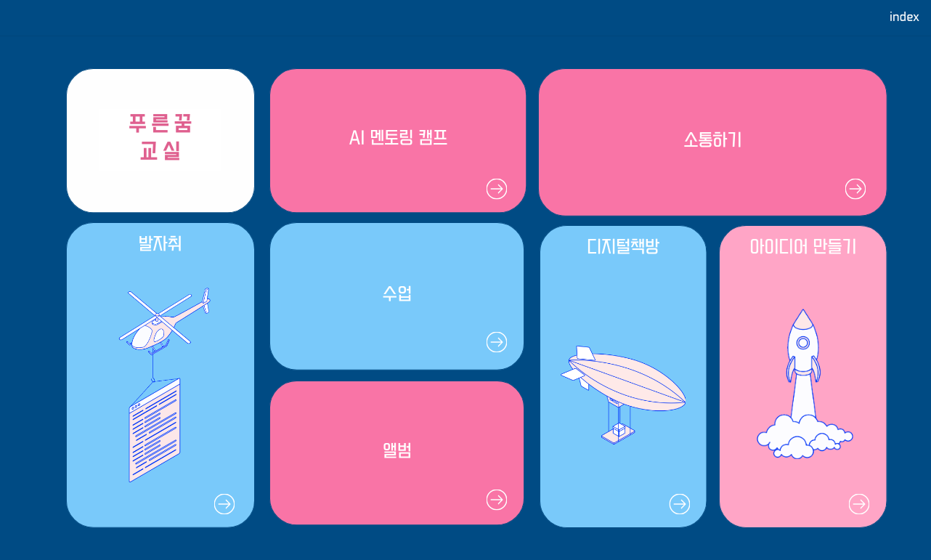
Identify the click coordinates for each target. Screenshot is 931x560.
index (904, 18)
